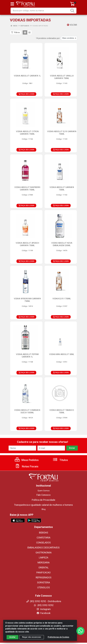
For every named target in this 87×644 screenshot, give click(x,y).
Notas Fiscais (27, 466)
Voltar (72, 25)
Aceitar (12, 637)
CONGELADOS (43, 543)
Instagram (43, 609)
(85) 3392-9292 (44, 605)
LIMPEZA (44, 558)
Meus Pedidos (27, 460)
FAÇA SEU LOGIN (26, 94)
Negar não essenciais (32, 637)
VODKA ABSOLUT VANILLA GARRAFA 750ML (62, 77)
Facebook (43, 613)
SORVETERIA (43, 583)
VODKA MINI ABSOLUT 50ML (62, 354)
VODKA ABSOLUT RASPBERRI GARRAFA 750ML (27, 189)
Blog (44, 509)
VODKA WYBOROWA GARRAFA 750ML (27, 300)
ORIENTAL (44, 568)
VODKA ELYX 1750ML (62, 299)
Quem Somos (44, 491)
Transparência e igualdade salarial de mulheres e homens (43, 505)
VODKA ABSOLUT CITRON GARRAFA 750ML (27, 133)
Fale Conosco (43, 495)
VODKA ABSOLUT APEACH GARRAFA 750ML (27, 244)
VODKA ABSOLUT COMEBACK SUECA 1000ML (27, 411)
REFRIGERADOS (44, 578)
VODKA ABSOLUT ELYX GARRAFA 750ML (62, 133)
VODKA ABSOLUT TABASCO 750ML (62, 411)
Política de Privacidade (43, 500)
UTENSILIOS (44, 588)
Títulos (60, 460)
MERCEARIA (44, 563)
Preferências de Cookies (58, 637)
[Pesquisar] (73, 11)
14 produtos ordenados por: (48, 38)
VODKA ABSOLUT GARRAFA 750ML (62, 189)
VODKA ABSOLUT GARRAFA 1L (27, 76)
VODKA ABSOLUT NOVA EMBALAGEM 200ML (62, 244)
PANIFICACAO (43, 573)
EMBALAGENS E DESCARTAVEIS (43, 548)
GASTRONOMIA (44, 553)
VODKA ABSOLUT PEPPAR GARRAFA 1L (27, 356)
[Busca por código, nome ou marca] (40, 11)
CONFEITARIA (43, 538)
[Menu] (12, 4)
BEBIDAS (44, 533)
